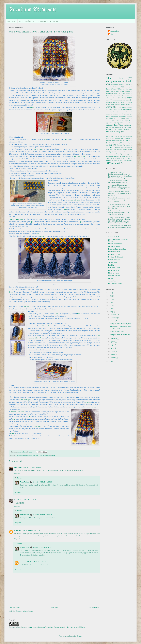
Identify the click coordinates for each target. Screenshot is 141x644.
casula (123, 102)
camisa (122, 98)
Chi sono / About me (27, 21)
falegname (116, 114)
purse (44, 455)
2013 (111, 362)
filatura (130, 116)
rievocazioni (112, 143)
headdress (111, 123)
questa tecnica (75, 200)
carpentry (116, 102)
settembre (114, 339)
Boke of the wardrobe (115, 244)
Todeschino (109, 158)
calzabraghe (109, 98)
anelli (129, 85)
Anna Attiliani (25, 482)
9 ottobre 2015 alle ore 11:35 (42, 548)
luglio (113, 345)
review (114, 141)
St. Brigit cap (112, 150)
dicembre (114, 315)
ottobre (113, 321)
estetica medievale (125, 112)
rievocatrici (128, 141)
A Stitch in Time (113, 236)
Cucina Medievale (114, 246)
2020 (111, 293)
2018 (111, 299)
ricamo (48, 455)
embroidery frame (111, 112)
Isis (15, 500)
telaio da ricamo (119, 152)
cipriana (111, 104)
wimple (116, 160)
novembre (114, 318)
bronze (122, 93)
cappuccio (127, 100)
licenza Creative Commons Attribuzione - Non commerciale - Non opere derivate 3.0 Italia (56, 627)
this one (27, 306)
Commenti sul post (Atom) (24, 611)
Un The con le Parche (115, 284)
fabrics (108, 114)
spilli (118, 147)
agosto (113, 342)
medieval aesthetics (123, 129)
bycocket (127, 96)
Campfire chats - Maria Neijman (120, 324)
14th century (19, 455)
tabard (120, 150)
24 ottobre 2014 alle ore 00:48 (27, 500)
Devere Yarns (38, 149)
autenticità (119, 87)
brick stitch (50, 229)
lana (125, 127)
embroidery (36, 455)
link (41, 455)
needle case (109, 134)
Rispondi (17, 473)
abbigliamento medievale (119, 81)
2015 (111, 309)
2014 (111, 312)
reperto (108, 141)
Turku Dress (112, 281)
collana (117, 104)
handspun (130, 121)
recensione (127, 138)
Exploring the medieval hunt (117, 249)
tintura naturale (126, 156)
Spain (11, 292)
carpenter (109, 102)
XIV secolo (112, 163)
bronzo (128, 93)
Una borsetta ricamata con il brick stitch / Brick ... (121, 328)
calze (116, 98)
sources (109, 147)
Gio (112, 34)
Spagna (11, 93)
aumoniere (42, 236)
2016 (111, 305)
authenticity (127, 87)
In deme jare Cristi (114, 260)
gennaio (113, 358)
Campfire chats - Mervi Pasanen (120, 335)
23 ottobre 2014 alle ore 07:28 (32, 467)
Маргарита (18, 467)
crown (129, 104)
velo (129, 158)
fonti (118, 118)
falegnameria (126, 114)
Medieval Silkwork (81, 156)
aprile (113, 348)
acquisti (122, 85)
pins (107, 136)
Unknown (18, 530)
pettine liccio (127, 134)
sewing (53, 455)
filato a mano (123, 116)
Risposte (19, 478)
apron (108, 87)
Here (57, 314)
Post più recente (14, 607)
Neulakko (111, 278)
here (79, 314)
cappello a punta (117, 100)
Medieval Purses (114, 273)
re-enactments (118, 138)
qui (67, 139)
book (129, 91)
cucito (30, 455)
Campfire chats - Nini (117, 332)
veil (124, 158)
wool (121, 160)
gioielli (116, 121)
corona (123, 104)
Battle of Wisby (111, 89)
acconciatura (115, 85)
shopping (120, 145)
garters (128, 118)
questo (33, 107)
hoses (122, 125)
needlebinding (118, 134)
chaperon (129, 102)
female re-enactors (112, 116)
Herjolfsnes (120, 123)
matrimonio (110, 129)
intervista (111, 127)
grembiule (122, 121)
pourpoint (130, 136)
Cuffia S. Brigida (123, 107)
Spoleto (130, 147)
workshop (127, 160)
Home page (11, 21)
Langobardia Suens (114, 268)
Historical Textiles (114, 254)
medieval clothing (113, 132)
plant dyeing (114, 136)
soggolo (128, 145)
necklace (128, 132)
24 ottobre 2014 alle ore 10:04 (42, 515)
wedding (109, 160)
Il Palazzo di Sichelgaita (116, 257)
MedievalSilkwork (17, 219)
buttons (118, 96)
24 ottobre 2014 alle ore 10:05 (42, 482)
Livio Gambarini (114, 270)
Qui (45, 139)
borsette (26, 455)
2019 (111, 296)
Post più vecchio (94, 607)
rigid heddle (122, 143)
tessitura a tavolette (113, 154)
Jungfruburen (113, 262)
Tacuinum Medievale (33, 10)
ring (129, 143)
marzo (113, 351)
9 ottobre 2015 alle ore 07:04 (31, 530)
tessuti (124, 154)
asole (113, 87)
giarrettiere (109, 121)
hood (116, 125)
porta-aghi (122, 136)
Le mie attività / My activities (49, 21)
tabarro (125, 150)
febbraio (113, 354)
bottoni (116, 93)
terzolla (128, 152)
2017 (111, 302)
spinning (124, 147)
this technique (26, 400)
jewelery (119, 127)
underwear (118, 158)
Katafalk (111, 265)
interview (129, 125)
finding (111, 118)
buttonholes (109, 96)
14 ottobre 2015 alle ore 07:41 (37, 562)
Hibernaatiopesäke (114, 252)
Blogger (79, 636)
